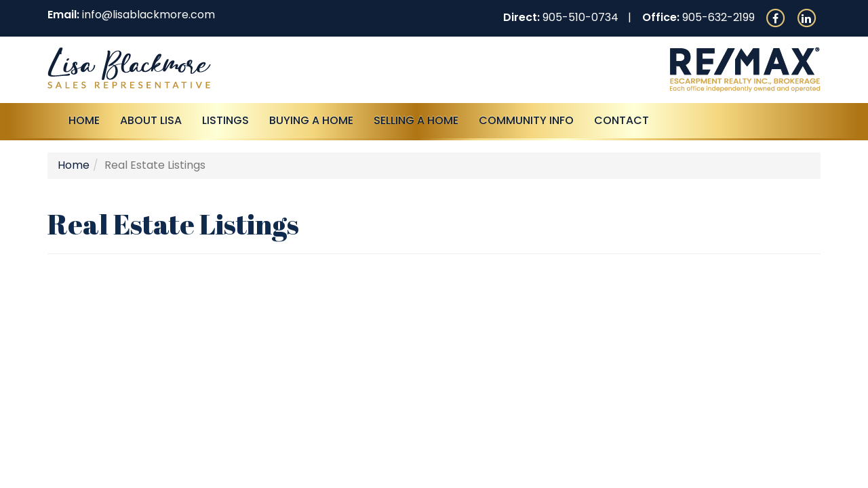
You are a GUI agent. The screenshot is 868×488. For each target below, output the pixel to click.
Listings (225, 120)
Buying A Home (311, 120)
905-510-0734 (580, 17)
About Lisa (151, 120)
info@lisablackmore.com (149, 15)
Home (84, 120)
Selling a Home (416, 120)
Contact (622, 120)
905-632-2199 (718, 17)
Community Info (526, 120)
